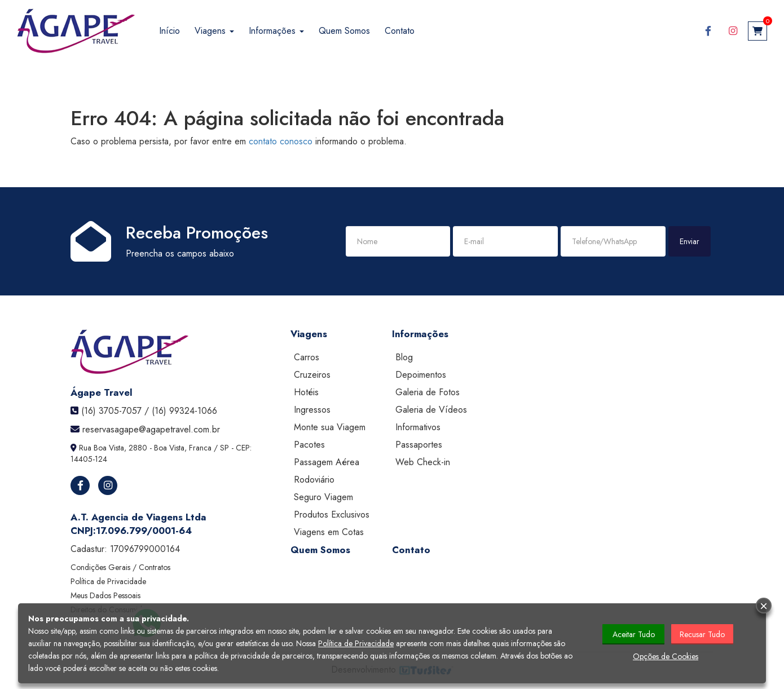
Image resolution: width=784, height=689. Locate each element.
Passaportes (419, 445)
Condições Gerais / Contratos (120, 567)
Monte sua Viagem (330, 427)
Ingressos (312, 410)
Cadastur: (125, 549)
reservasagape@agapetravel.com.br (151, 429)
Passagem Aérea (327, 462)
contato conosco (281, 141)
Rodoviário (314, 480)
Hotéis (306, 392)
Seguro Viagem (323, 497)
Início (169, 31)
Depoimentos (421, 375)
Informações (276, 31)
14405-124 (89, 459)
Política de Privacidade (108, 581)
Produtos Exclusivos (332, 514)
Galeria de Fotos (428, 392)
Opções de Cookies (666, 656)
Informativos (418, 427)
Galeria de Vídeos (431, 410)
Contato (400, 31)
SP (224, 448)
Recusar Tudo (702, 634)
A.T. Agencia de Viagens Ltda (138, 517)
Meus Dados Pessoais (105, 595)
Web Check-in (423, 462)
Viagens (214, 31)
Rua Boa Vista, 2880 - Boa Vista (132, 448)
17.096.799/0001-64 (144, 531)
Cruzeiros (312, 375)
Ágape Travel (102, 392)
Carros (307, 357)
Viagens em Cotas (329, 532)
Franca (200, 448)
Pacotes (309, 445)
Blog (404, 357)
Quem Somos (344, 31)
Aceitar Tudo (634, 634)
